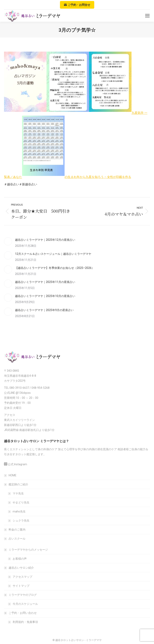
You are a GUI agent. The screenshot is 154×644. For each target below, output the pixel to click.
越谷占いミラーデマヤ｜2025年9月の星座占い (44, 310)
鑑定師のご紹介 (16, 484)
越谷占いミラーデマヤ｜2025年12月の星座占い (45, 240)
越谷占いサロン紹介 (19, 568)
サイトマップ (21, 586)
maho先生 (19, 511)
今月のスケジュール (25, 604)
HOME (13, 475)
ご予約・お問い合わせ (21, 613)
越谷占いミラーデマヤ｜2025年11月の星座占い (45, 282)
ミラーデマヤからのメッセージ (26, 550)
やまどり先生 (21, 502)
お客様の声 (20, 559)
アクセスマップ (22, 577)
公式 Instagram (17, 464)
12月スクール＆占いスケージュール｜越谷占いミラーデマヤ (53, 254)
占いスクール (17, 539)
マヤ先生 (18, 493)
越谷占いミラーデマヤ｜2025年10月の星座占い (45, 296)
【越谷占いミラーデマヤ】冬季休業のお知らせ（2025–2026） (55, 268)
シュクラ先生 (21, 521)
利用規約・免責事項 (25, 622)
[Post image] (8, 241)
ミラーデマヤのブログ (21, 595)
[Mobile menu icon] (147, 16)
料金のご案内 (17, 530)
